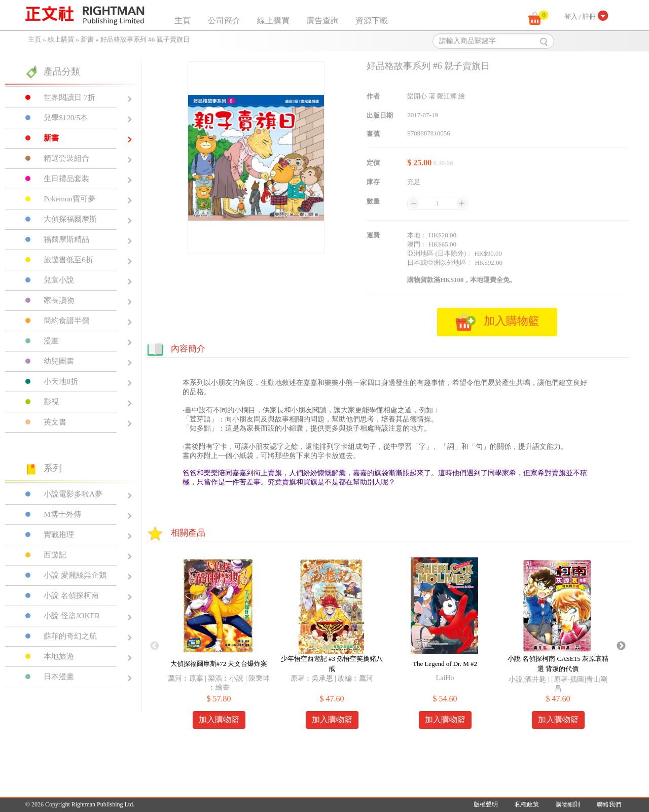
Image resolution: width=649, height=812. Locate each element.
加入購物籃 (219, 719)
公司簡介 (224, 21)
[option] (219, 646)
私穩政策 (527, 804)
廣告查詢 (322, 21)
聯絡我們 (609, 804)
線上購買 (273, 21)
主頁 (183, 21)
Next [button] (621, 646)
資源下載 (372, 21)
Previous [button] (155, 646)
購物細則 (568, 804)
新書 (87, 39)
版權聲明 (486, 804)
